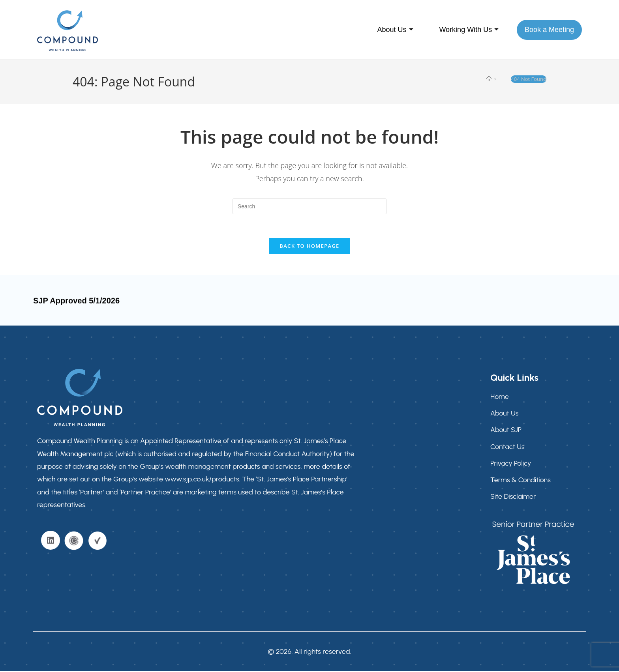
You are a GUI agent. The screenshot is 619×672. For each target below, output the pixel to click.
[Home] (489, 79)
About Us (395, 30)
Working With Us (469, 30)
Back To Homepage (309, 246)
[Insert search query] (309, 206)
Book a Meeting (549, 30)
